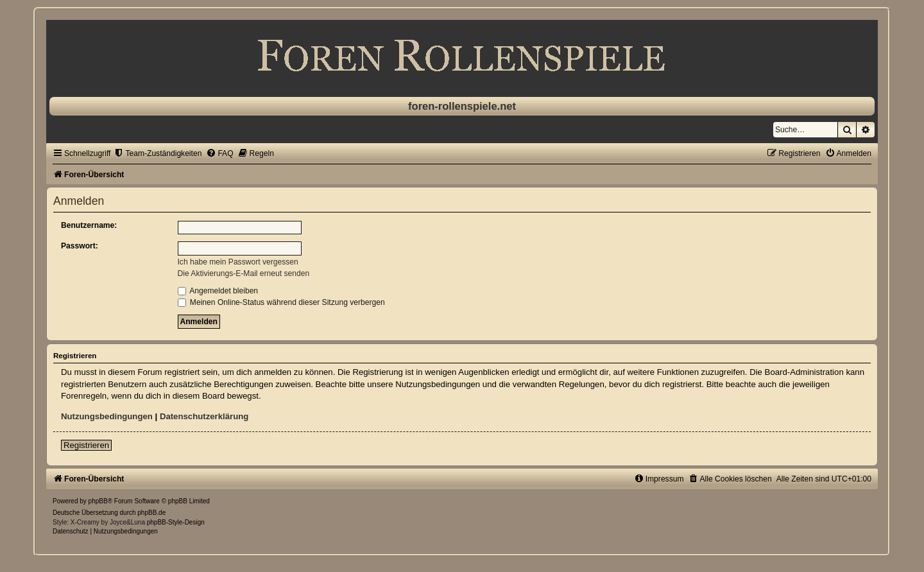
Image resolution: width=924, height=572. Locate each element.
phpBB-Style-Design (176, 522)
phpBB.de (151, 513)
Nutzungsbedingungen (107, 416)
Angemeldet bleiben (218, 291)
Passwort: (80, 246)
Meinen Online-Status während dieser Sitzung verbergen (281, 302)
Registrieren (86, 445)
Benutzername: (89, 225)
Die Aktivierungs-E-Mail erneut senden (244, 273)
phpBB (98, 501)
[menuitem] (158, 153)
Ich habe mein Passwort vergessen (238, 262)
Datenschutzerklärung (204, 416)
